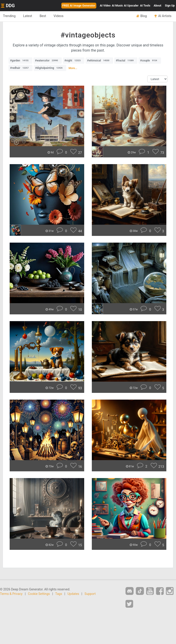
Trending (10, 16)
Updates (73, 594)
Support (90, 594)
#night (74, 61)
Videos (62, 16)
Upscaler (131, 5)
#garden (20, 61)
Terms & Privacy (11, 594)
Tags (59, 594)
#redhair (21, 68)
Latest (29, 16)
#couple (150, 61)
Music (117, 5)
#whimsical (99, 61)
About (158, 5)
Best (45, 16)
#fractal (126, 61)
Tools (145, 5)
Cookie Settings (39, 594)
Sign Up (170, 5)
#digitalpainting (50, 68)
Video (105, 5)
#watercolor (48, 61)
